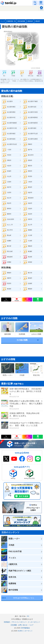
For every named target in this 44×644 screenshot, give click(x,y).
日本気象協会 (25, 628)
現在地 (41, 10)
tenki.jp (9, 3)
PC (28, 616)
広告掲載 (14, 625)
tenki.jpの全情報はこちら (24, 598)
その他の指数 (22, 340)
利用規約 (7, 622)
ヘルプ (31, 625)
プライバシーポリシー (19, 622)
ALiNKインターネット (25, 631)
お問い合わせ (23, 625)
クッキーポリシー (34, 622)
